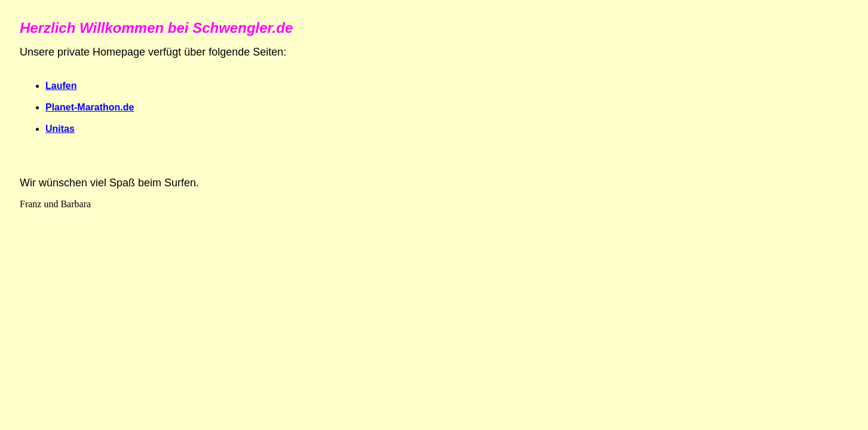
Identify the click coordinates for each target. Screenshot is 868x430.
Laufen (61, 86)
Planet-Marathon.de (90, 107)
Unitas (60, 129)
